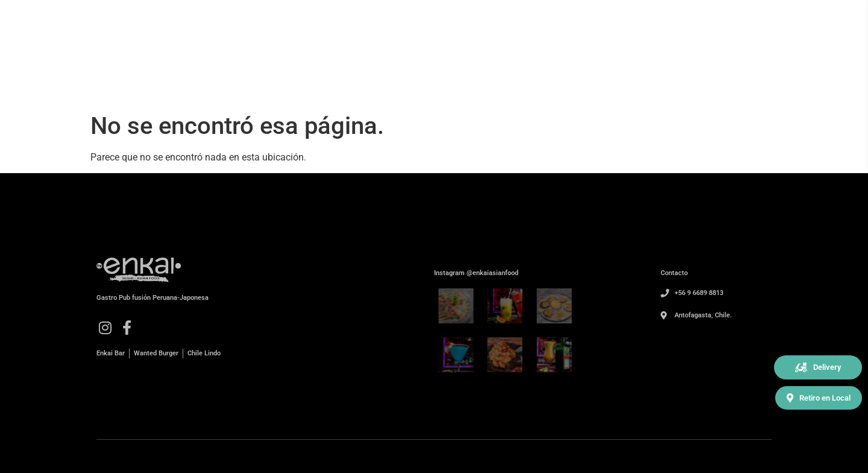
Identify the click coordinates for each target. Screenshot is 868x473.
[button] (818, 367)
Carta (687, 67)
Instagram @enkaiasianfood (476, 273)
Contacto (741, 67)
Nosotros (633, 67)
